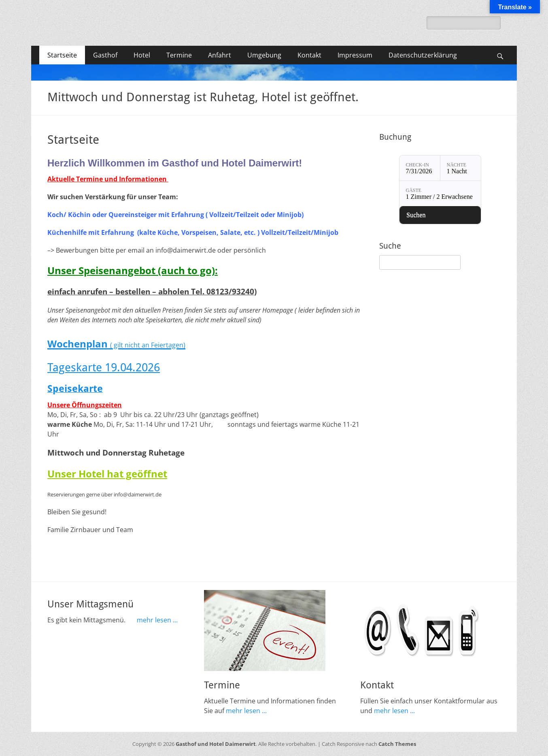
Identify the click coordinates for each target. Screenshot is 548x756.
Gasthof (105, 55)
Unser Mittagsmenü (90, 604)
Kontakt (309, 55)
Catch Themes (397, 744)
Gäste (414, 190)
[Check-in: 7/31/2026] (420, 168)
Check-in (417, 165)
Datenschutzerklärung (423, 55)
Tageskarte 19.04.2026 (104, 367)
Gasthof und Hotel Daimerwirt (216, 744)
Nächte (457, 165)
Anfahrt (220, 55)
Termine (179, 55)
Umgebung (264, 55)
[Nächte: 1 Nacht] (461, 168)
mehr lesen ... (157, 620)
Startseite (62, 55)
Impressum (355, 55)
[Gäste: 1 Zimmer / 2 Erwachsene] (440, 194)
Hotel (142, 55)
